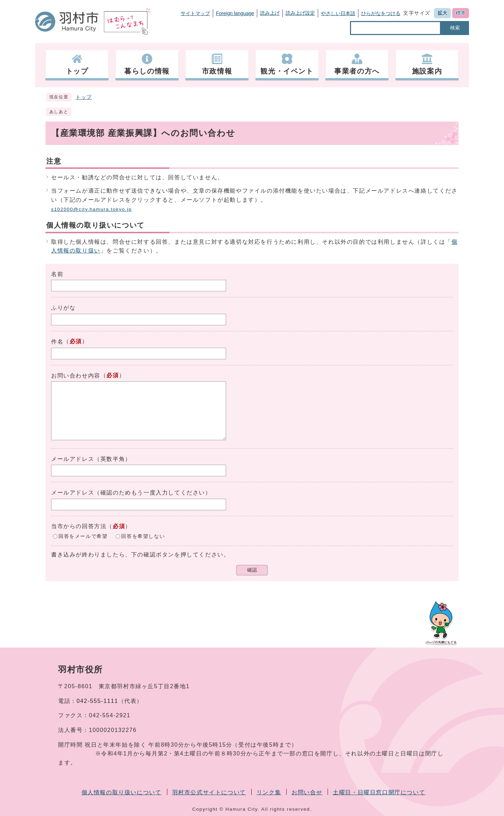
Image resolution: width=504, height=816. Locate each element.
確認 (252, 570)
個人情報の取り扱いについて (122, 792)
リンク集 (269, 792)
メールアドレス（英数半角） (91, 459)
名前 (57, 274)
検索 (455, 28)
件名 (57, 342)
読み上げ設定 (300, 13)
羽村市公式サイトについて (209, 792)
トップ (84, 97)
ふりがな (63, 308)
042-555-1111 (97, 701)
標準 (461, 13)
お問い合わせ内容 (76, 376)
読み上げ (270, 13)
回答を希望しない (143, 536)
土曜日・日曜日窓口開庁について (379, 792)
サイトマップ (195, 13)
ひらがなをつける (381, 13)
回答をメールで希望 (83, 536)
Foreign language (235, 13)
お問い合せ (307, 792)
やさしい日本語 (338, 13)
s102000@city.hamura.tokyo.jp (92, 209)
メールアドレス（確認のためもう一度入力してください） (131, 493)
